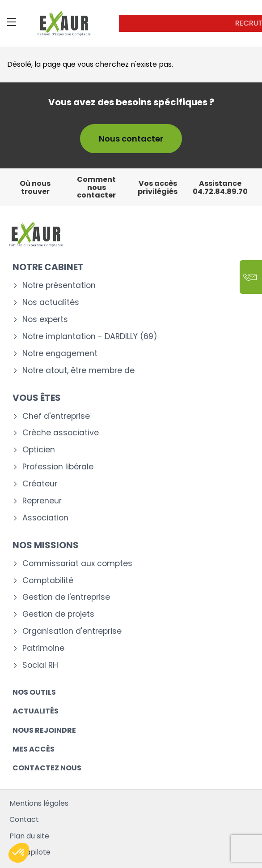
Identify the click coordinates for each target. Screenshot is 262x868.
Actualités (36, 711)
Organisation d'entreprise (72, 631)
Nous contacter (131, 139)
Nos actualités (51, 303)
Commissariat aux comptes (77, 564)
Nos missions (46, 545)
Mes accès (34, 749)
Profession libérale (58, 467)
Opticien (39, 450)
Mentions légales (39, 803)
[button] (19, 853)
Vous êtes (37, 398)
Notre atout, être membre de (78, 371)
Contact (24, 819)
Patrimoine (43, 648)
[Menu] (12, 22)
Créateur (40, 484)
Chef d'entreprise (56, 416)
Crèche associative (61, 433)
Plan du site (29, 836)
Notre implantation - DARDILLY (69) (90, 337)
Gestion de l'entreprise (66, 597)
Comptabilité (48, 581)
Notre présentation (59, 286)
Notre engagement (60, 354)
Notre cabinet (48, 267)
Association (45, 518)
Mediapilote (30, 852)
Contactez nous (47, 768)
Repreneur (42, 501)
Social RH (40, 665)
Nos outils (34, 692)
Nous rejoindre (44, 730)
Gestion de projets (58, 614)
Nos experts (45, 320)
